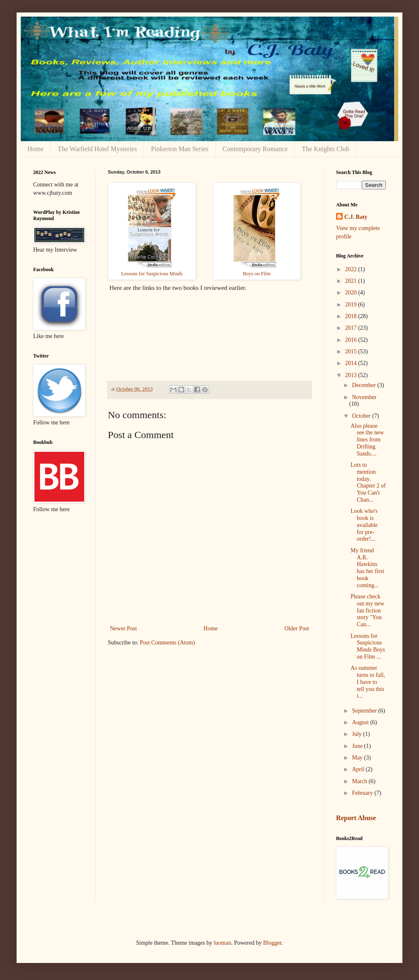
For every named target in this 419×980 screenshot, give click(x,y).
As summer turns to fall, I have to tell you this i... (368, 682)
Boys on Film (257, 274)
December (364, 385)
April (359, 769)
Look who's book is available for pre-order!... (364, 525)
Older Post (297, 628)
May (358, 758)
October (362, 416)
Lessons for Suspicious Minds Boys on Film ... (368, 646)
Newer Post (123, 628)
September (365, 711)
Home (35, 149)
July (357, 734)
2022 (352, 269)
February (363, 793)
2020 (352, 293)
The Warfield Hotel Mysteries (97, 149)
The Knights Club (325, 149)
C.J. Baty (356, 217)
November (364, 397)
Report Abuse (356, 818)
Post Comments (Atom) (167, 643)
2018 (352, 316)
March (360, 781)
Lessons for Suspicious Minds (152, 274)
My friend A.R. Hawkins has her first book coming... (367, 568)
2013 (352, 375)
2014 (352, 363)
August (361, 722)
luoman (222, 943)
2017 (352, 328)
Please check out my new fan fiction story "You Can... (367, 610)
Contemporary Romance (255, 149)
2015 (352, 352)
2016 (352, 340)
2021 (352, 281)
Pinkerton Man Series (180, 149)
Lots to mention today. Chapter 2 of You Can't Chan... (368, 482)
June (358, 746)
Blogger (272, 943)
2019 (352, 305)
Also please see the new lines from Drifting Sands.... (367, 440)
